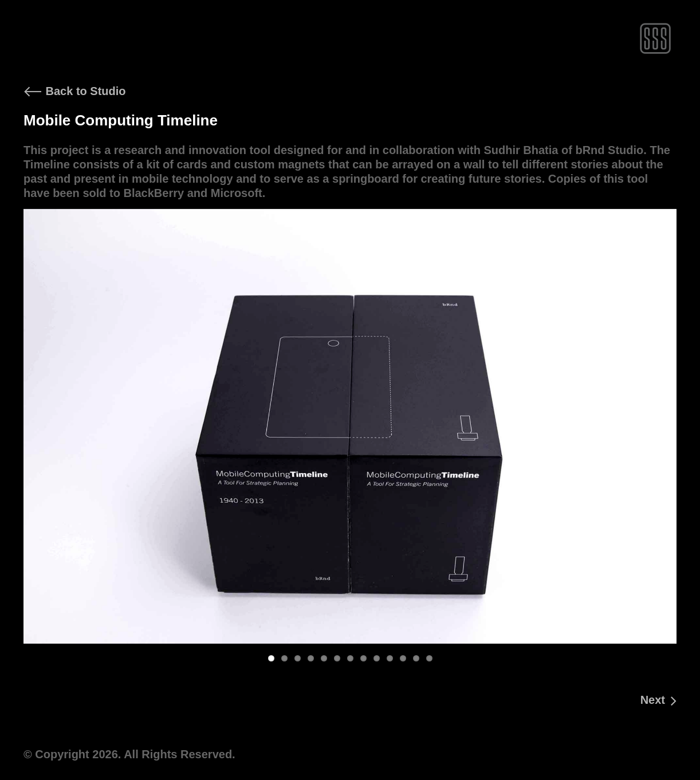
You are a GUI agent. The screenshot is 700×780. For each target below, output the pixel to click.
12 (416, 658)
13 (429, 658)
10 (390, 658)
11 (403, 658)
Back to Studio (75, 91)
